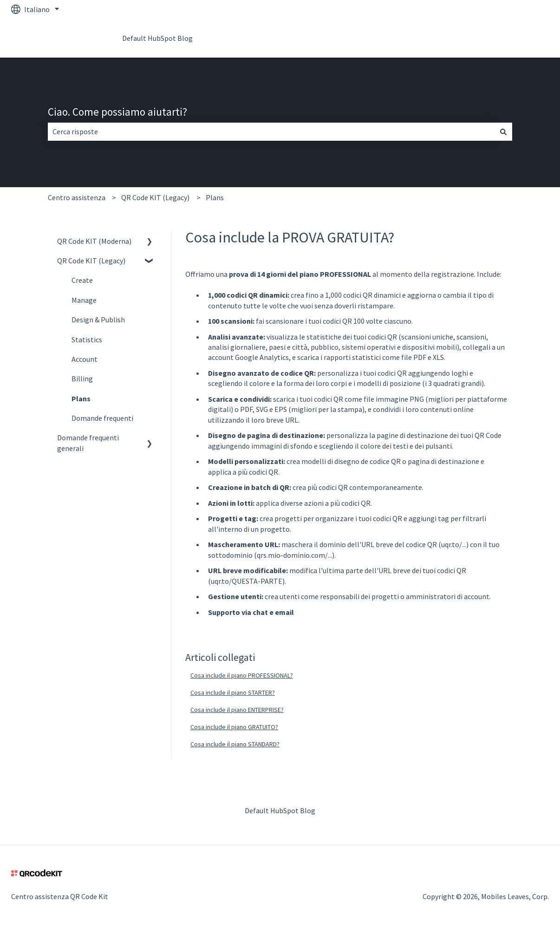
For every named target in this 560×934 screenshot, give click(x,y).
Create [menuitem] (82, 280)
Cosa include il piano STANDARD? (235, 744)
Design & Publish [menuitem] (98, 320)
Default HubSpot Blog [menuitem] (280, 810)
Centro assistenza (77, 197)
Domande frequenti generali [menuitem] (88, 443)
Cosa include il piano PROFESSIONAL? (242, 675)
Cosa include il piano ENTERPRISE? (237, 710)
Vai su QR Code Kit (511, 38)
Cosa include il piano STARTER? (233, 692)
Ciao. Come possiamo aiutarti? (117, 112)
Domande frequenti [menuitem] (102, 418)
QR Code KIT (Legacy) (155, 197)
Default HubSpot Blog (157, 38)
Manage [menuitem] (84, 300)
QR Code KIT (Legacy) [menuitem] (91, 261)
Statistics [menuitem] (87, 340)
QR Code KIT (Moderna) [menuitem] (94, 241)
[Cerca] (503, 131)
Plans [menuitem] (81, 398)
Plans (215, 197)
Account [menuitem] (85, 359)
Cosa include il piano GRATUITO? (234, 727)
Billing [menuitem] (82, 379)
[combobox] (271, 131)
